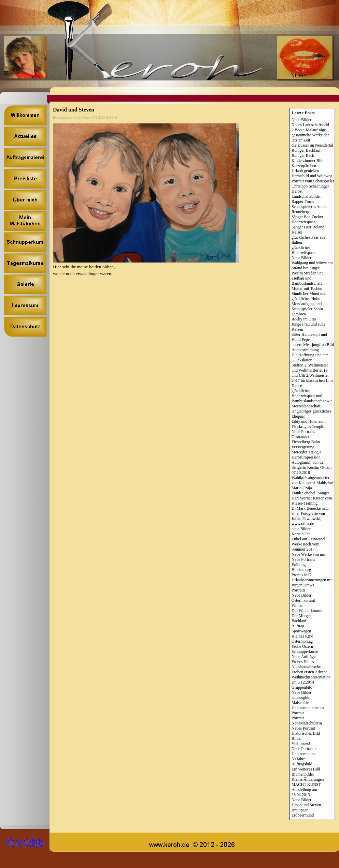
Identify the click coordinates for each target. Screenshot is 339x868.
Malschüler (301, 703)
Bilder (297, 738)
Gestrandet (300, 437)
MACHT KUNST (306, 784)
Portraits (299, 590)
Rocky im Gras (304, 319)
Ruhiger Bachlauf (306, 150)
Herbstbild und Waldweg (312, 176)
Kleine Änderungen (308, 779)
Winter (297, 605)
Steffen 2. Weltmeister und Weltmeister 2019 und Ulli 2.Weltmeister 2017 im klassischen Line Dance (312, 375)
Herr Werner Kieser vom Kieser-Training (312, 501)
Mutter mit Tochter (307, 288)
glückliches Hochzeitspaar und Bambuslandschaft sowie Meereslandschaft (312, 398)
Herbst (297, 191)
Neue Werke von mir (309, 554)
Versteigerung (303, 447)
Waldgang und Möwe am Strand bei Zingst (312, 265)
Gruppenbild (302, 687)
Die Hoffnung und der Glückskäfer (310, 357)
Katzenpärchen (304, 166)
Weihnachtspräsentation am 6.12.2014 (311, 680)
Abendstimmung (305, 350)
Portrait (298, 718)
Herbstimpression (306, 457)
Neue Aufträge (303, 657)
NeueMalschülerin (307, 723)
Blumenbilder (303, 774)
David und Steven (306, 805)
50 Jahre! (299, 759)
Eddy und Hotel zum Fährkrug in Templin (309, 424)
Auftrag (298, 626)
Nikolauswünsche (306, 667)
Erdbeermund (303, 815)
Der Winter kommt (307, 611)
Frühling (299, 565)
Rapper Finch (303, 201)
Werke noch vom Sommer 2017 (306, 547)
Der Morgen (302, 616)
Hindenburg (301, 570)
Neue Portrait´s (304, 749)
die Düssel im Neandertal (312, 145)
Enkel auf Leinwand (308, 539)
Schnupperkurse (305, 652)
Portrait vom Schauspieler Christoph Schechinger (313, 184)
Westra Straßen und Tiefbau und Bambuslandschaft (308, 278)
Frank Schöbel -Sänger (310, 493)
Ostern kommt (303, 600)
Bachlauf (299, 621)
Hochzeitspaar (303, 222)
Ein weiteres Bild (306, 769)
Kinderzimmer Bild (308, 161)
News (86, 118)
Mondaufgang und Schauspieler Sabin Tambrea (307, 309)
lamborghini (301, 698)
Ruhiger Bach (303, 155)
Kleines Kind (302, 636)
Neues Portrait (303, 728)
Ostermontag (302, 641)
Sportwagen (301, 631)
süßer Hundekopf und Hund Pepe (309, 337)
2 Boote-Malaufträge (309, 130)
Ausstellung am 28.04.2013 (304, 792)
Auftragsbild (302, 764)
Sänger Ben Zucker (307, 217)
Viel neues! (301, 744)
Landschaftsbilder (306, 196)
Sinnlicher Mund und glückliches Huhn (309, 296)
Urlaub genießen (305, 171)
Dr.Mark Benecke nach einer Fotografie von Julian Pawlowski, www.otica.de (310, 516)
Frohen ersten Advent (309, 672)
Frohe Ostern (302, 646)
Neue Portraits (303, 432)
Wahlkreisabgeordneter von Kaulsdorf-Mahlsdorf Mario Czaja (313, 483)
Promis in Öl (302, 575)
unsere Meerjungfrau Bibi (313, 345)
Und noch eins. (304, 754)
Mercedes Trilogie (307, 452)
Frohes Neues (303, 662)
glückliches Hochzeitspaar (303, 250)
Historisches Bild (306, 733)
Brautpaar (300, 810)
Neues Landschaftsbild (310, 125)
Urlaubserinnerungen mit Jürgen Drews (312, 582)
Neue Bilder (301, 120)
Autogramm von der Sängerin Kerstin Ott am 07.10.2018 (312, 467)
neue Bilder (301, 529)
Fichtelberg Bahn (306, 442)
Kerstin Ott (301, 534)
